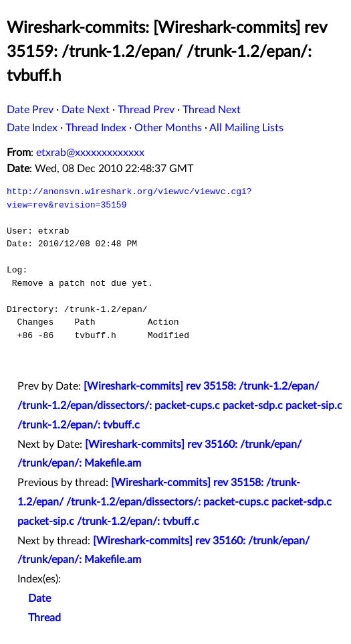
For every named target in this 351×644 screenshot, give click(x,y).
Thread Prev (146, 110)
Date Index (32, 128)
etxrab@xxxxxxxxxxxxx (90, 153)
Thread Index (96, 128)
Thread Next (212, 110)
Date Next (86, 110)
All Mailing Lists (246, 128)
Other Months (168, 128)
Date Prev (30, 110)
